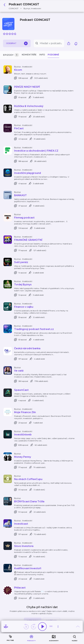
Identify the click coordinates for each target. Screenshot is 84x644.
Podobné (53, 55)
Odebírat (17, 43)
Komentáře (29, 55)
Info (42, 55)
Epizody (11, 55)
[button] (23, 6)
